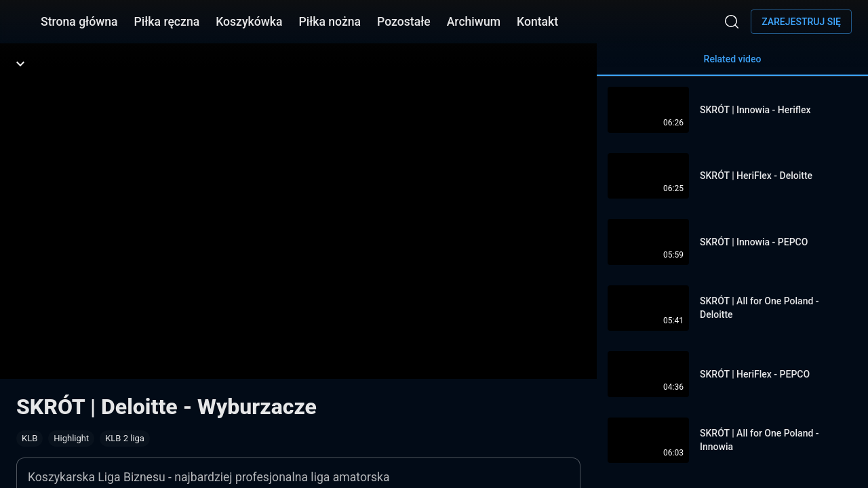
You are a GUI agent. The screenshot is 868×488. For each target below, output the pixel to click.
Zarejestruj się (801, 22)
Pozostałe (404, 22)
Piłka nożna (330, 22)
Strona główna (79, 22)
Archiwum (474, 22)
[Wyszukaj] (732, 22)
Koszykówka (249, 22)
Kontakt (537, 22)
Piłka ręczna (167, 22)
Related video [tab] (732, 65)
